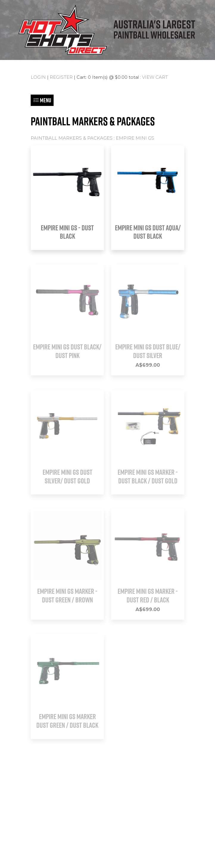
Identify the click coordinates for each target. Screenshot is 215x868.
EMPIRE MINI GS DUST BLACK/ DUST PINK (67, 351)
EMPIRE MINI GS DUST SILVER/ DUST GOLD (67, 476)
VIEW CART (155, 77)
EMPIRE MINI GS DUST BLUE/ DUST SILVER (148, 351)
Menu (42, 100)
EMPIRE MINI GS (135, 138)
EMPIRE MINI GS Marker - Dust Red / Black (148, 595)
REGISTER (61, 77)
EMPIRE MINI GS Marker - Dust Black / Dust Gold (148, 476)
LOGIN (38, 77)
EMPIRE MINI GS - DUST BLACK (67, 232)
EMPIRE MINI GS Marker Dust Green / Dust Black (67, 721)
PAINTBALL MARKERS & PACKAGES (72, 138)
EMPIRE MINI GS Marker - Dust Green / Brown (67, 595)
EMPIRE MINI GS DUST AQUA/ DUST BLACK (148, 232)
